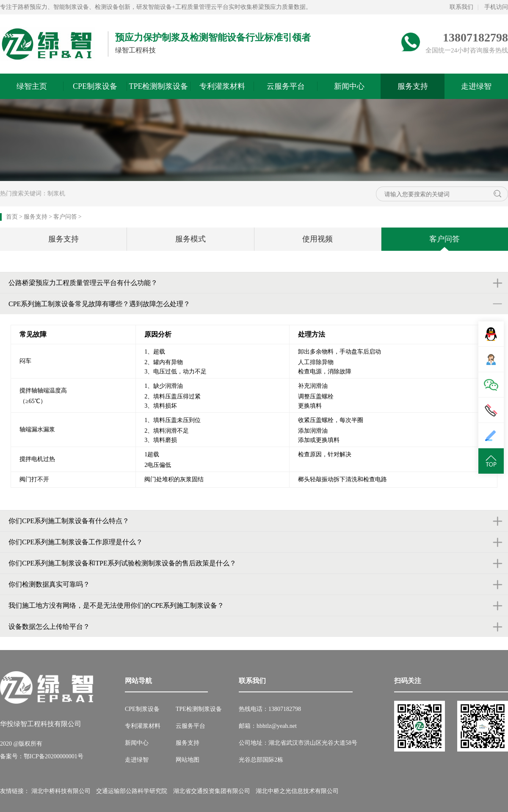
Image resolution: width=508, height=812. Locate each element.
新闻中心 (349, 86)
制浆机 (56, 193)
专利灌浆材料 (222, 86)
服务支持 (413, 86)
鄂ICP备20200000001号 (54, 756)
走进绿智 (476, 86)
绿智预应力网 (47, 44)
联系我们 (461, 7)
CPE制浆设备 (95, 86)
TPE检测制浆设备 (158, 86)
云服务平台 (286, 86)
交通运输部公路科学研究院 (132, 791)
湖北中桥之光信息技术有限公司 (297, 791)
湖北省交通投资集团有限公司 (212, 791)
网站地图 (188, 760)
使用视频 (317, 239)
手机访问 (496, 7)
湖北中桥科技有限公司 (61, 791)
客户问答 (65, 217)
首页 (12, 217)
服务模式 (190, 239)
